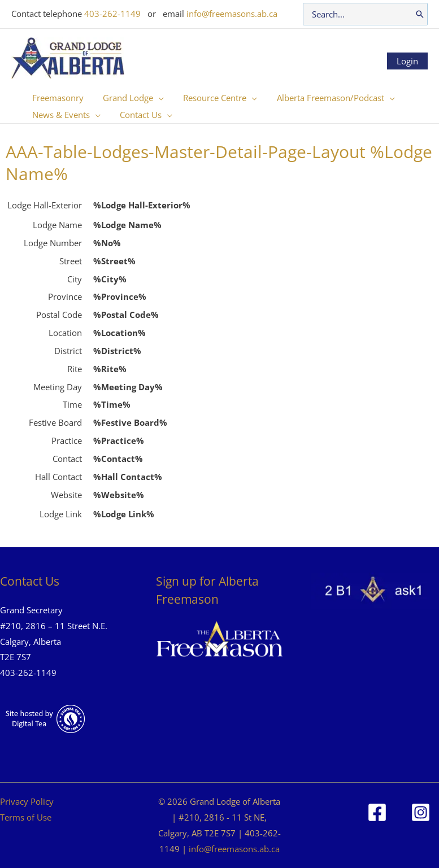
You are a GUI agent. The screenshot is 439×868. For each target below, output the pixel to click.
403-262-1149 (112, 14)
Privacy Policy (27, 801)
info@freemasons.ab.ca (232, 14)
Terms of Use (26, 817)
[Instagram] (421, 812)
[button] (155, 98)
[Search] (420, 14)
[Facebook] (377, 812)
